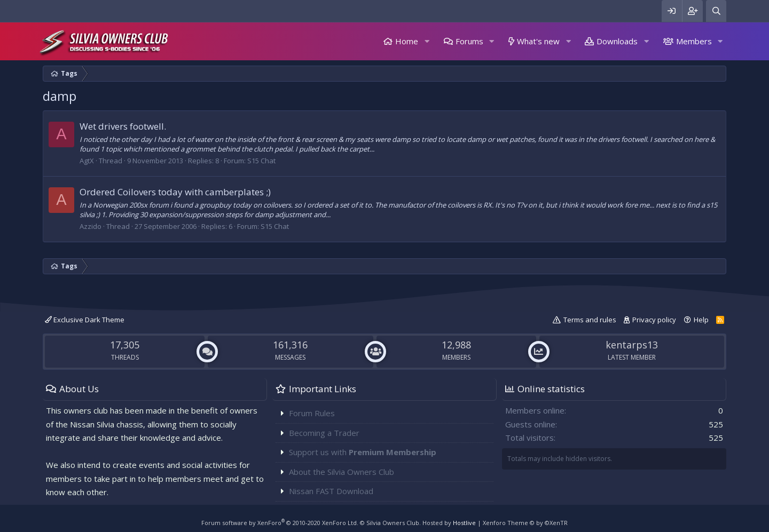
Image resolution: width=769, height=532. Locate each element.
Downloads (617, 41)
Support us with (363, 452)
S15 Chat (261, 161)
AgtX (87, 161)
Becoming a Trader (324, 433)
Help (701, 320)
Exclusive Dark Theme (85, 320)
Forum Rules (312, 413)
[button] (427, 41)
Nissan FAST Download (331, 491)
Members (694, 41)
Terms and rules (590, 320)
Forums (469, 41)
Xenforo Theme (525, 523)
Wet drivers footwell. (123, 126)
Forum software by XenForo (280, 523)
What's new (538, 41)
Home (407, 41)
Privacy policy (654, 320)
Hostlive (464, 523)
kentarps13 (632, 345)
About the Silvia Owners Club (342, 472)
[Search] (716, 11)
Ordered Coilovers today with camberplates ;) (175, 192)
